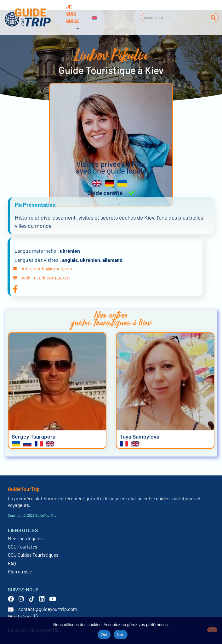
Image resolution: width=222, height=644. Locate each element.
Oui (104, 635)
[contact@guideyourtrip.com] (11, 609)
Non (121, 635)
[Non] (212, 630)
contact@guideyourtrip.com (48, 609)
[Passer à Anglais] (94, 18)
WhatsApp (23, 616)
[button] (11, 391)
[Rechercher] (213, 17)
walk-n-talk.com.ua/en (45, 277)
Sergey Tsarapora (34, 436)
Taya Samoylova (139, 436)
